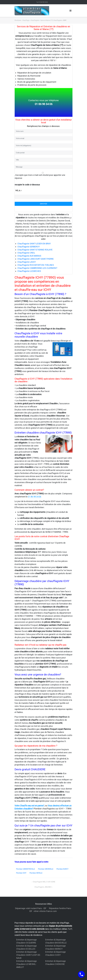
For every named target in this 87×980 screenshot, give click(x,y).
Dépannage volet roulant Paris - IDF (31, 908)
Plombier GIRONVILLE (46, 869)
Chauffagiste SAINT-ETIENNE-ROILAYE (35, 250)
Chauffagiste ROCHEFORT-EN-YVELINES (36, 265)
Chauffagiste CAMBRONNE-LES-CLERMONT (37, 268)
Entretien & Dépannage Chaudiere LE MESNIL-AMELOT (26, 964)
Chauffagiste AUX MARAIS (29, 256)
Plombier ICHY (21, 873)
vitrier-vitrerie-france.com (46, 911)
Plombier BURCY (62, 869)
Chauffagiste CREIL (26, 253)
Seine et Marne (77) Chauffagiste (51, 20)
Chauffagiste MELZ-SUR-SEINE (44, 882)
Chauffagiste (35, 20)
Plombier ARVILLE (36, 873)
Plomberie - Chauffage (22, 20)
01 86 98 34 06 (43, 2)
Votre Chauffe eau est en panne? (29, 806)
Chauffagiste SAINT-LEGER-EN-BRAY (34, 244)
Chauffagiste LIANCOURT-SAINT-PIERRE (36, 259)
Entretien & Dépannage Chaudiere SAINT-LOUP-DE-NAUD (28, 955)
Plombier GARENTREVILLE (26, 869)
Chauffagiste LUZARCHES (29, 271)
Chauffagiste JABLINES (43, 887)
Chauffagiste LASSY (27, 262)
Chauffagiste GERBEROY (29, 247)
